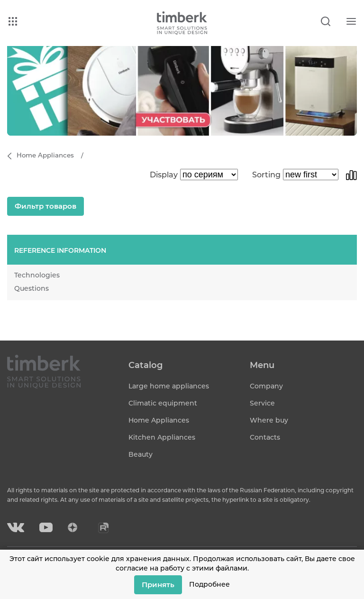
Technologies (37, 275)
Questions (32, 288)
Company (266, 386)
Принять (158, 585)
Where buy (269, 420)
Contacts (265, 437)
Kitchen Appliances (162, 437)
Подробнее (209, 584)
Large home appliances (169, 386)
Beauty (141, 454)
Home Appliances (159, 420)
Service (262, 403)
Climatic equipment (163, 403)
